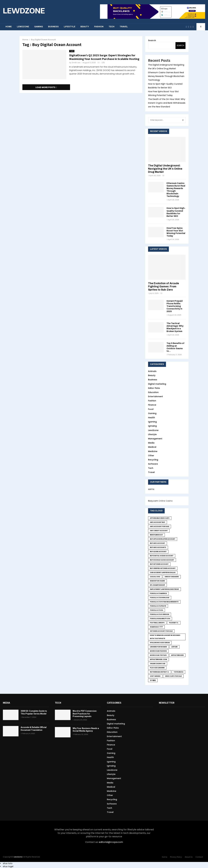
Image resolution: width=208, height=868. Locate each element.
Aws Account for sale (160, 526)
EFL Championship (157, 585)
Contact (199, 857)
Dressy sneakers (172, 577)
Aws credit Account (159, 531)
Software (153, 464)
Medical (152, 447)
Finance (152, 405)
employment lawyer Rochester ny (164, 589)
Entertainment (155, 396)
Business (53, 27)
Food (151, 409)
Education (153, 392)
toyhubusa (178, 672)
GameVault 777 (156, 627)
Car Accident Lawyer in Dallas (163, 572)
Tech (112, 27)
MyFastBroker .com (158, 659)
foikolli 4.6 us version (160, 614)
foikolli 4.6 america (158, 593)
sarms (151, 489)
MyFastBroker (177, 655)
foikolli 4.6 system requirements (164, 602)
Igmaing (152, 426)
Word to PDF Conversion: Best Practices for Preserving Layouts (85, 714)
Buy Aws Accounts (158, 547)
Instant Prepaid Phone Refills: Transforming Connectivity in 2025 (175, 306)
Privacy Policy (176, 857)
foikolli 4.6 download (160, 598)
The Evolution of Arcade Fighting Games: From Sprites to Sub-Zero (164, 286)
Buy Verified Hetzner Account (163, 568)
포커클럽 (153, 680)
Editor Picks (154, 388)
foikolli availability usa (160, 619)
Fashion (99, 27)
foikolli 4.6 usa (157, 610)
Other (151, 456)
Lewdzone (23, 27)
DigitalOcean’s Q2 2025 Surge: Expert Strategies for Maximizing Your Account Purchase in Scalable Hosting (104, 57)
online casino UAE (158, 664)
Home (9, 27)
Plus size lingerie (157, 668)
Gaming (39, 27)
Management (155, 439)
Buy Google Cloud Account (162, 560)
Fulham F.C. (174, 623)
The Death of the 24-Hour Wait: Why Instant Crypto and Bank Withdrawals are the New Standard (167, 103)
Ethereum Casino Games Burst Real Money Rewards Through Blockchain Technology (166, 76)
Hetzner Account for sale (161, 631)
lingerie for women (158, 647)
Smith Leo (76, 63)
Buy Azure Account (158, 552)
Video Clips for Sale (173, 676)
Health (152, 418)
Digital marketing (157, 384)
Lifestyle (70, 27)
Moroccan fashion (158, 651)
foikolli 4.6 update (158, 606)
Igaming (152, 422)
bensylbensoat (156, 535)
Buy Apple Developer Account (163, 539)
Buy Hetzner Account (159, 564)
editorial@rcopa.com (111, 842)
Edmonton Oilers (157, 581)
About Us (189, 857)
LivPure (174, 647)
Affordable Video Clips (160, 518)
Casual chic (155, 577)
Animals (152, 371)
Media (151, 443)
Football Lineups (157, 623)
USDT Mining (155, 676)
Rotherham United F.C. (160, 672)
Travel (124, 27)
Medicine (153, 451)
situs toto (8, 863)
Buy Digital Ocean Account (162, 556)
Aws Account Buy (158, 522)
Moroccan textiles (158, 655)
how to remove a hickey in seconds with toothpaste (165, 637)
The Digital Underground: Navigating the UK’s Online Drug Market (165, 169)
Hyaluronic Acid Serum (160, 643)
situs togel (8, 866)
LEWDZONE (24, 11)
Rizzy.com (153, 501)
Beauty (85, 27)
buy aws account (158, 543)
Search (152, 40)
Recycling (153, 460)
